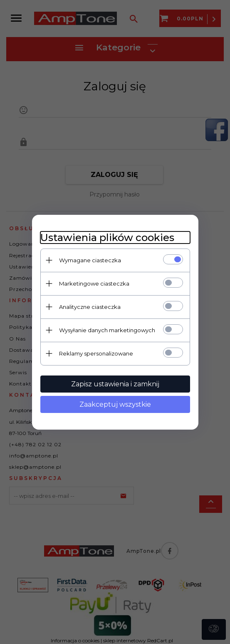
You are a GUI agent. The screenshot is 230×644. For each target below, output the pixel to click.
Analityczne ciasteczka (90, 307)
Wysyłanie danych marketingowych (107, 330)
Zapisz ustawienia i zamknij (115, 384)
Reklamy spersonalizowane (96, 353)
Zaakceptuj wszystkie (115, 404)
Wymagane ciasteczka (90, 260)
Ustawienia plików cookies (107, 237)
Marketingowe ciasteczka (94, 283)
